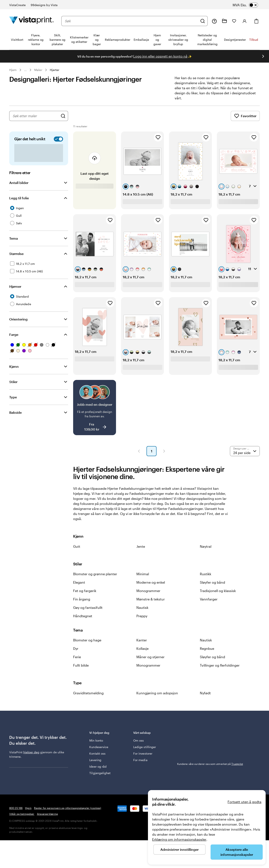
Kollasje (142, 648)
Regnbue (207, 648)
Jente (141, 546)
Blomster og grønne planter (95, 574)
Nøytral (206, 546)
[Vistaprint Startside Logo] (32, 21)
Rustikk (206, 574)
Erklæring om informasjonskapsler (179, 839)
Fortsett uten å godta (245, 802)
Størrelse (16, 254)
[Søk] (203, 21)
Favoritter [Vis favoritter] (245, 116)
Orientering (18, 319)
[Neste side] (164, 451)
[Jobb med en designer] (95, 408)
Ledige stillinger (145, 747)
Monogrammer (148, 591)
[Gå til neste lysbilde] (263, 56)
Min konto (96, 740)
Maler (38, 70)
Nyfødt (205, 693)
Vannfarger (209, 599)
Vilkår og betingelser (22, 814)
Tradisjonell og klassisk (218, 591)
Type (13, 397)
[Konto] (245, 21)
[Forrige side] (139, 451)
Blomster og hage (87, 640)
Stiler (13, 382)
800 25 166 (16, 808)
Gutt (77, 546)
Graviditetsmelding (88, 693)
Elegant (79, 582)
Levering (95, 760)
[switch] (249, 5)
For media (140, 760)
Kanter (142, 640)
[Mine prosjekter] (224, 21)
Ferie (77, 657)
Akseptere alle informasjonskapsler (237, 852)
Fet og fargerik (85, 591)
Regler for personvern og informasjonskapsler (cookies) (68, 808)
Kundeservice (99, 747)
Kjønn (14, 366)
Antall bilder (19, 183)
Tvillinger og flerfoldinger (220, 665)
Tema (14, 238)
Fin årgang (82, 599)
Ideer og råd (98, 766)
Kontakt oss (97, 753)
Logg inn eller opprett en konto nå (160, 56)
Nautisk (142, 607)
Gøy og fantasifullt (88, 607)
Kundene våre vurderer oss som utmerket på (210, 764)
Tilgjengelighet (100, 773)
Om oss (138, 740)
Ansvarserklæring (48, 814)
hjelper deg (31, 752)
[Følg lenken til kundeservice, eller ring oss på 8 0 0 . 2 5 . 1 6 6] (214, 21)
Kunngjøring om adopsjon (157, 693)
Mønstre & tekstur (151, 599)
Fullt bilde (81, 665)
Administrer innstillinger (179, 849)
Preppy (142, 616)
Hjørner (15, 286)
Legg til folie (19, 198)
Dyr (76, 648)
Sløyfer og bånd (212, 582)
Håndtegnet (83, 616)
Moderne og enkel (151, 582)
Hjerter (55, 70)
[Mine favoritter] (234, 21)
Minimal (143, 574)
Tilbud (254, 40)
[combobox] (131, 21)
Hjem (13, 70)
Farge (14, 334)
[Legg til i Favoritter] (158, 137)
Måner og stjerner (150, 657)
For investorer (143, 753)
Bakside (15, 412)
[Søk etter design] (63, 116)
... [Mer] (25, 70)
